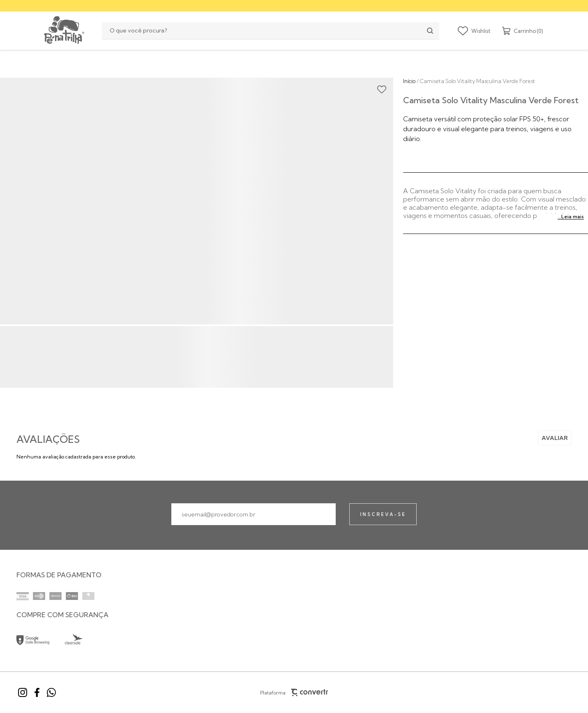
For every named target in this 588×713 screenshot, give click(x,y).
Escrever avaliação (555, 438)
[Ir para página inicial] (409, 81)
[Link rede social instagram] (23, 692)
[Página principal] (63, 31)
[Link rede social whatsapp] (51, 692)
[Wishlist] (474, 31)
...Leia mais (571, 216)
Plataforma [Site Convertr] (294, 692)
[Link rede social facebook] (37, 692)
